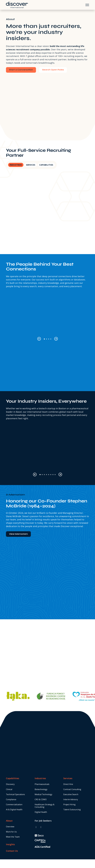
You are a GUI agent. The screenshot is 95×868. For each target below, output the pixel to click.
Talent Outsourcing (72, 810)
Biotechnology (41, 789)
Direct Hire (68, 784)
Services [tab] (31, 165)
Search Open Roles (53, 70)
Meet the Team (13, 837)
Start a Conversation (21, 70)
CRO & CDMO (41, 799)
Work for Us (11, 832)
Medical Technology (43, 794)
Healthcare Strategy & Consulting (45, 806)
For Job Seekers (43, 821)
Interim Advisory (71, 799)
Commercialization (14, 804)
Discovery (10, 784)
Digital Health (41, 812)
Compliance (11, 799)
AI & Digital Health (14, 810)
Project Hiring (69, 804)
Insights (10, 844)
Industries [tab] (16, 165)
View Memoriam (18, 534)
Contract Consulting (72, 789)
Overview (10, 827)
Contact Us (12, 851)
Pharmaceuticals (42, 784)
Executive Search (71, 794)
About (9, 821)
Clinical (9, 789)
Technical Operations (15, 794)
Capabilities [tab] (46, 165)
